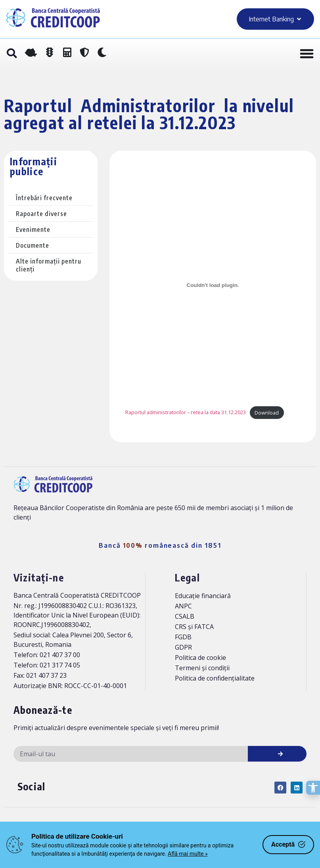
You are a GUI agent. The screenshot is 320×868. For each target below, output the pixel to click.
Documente (33, 245)
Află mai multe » (188, 854)
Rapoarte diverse (41, 214)
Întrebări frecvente (44, 198)
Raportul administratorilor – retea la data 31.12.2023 (186, 413)
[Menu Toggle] (307, 54)
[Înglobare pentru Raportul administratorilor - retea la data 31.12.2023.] (213, 285)
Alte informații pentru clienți (49, 265)
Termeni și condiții (202, 668)
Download (267, 413)
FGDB (183, 637)
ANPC (183, 606)
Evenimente (33, 229)
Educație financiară (203, 596)
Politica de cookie (200, 658)
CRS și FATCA (194, 627)
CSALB (185, 616)
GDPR (183, 647)
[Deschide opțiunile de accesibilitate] (313, 788)
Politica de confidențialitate (215, 678)
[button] (11, 54)
